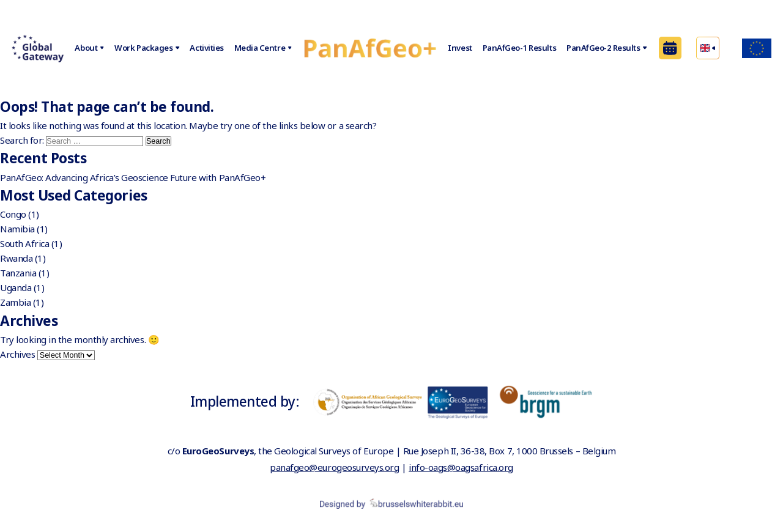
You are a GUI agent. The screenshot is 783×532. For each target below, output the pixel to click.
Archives (17, 354)
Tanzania (18, 273)
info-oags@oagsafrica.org (461, 467)
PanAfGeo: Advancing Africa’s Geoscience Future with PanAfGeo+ (133, 177)
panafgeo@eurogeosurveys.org (334, 467)
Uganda (16, 287)
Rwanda (16, 258)
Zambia (15, 302)
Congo (13, 214)
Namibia (17, 229)
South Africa (24, 243)
